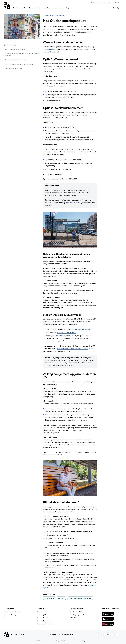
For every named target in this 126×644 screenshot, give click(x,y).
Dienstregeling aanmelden (78, 615)
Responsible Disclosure (63, 641)
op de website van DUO (52, 455)
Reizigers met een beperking (13, 612)
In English (116, 3)
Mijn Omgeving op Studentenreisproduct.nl (72, 349)
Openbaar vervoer (49, 15)
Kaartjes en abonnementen (54, 8)
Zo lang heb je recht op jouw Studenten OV (19, 64)
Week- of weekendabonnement (15, 49)
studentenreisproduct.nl (81, 329)
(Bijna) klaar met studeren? (13, 68)
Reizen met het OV (20, 8)
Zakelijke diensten (93, 3)
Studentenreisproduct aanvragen (15, 60)
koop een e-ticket (72, 203)
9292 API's (73, 618)
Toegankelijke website (44, 621)
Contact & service (106, 3)
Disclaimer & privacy (48, 641)
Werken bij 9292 (42, 615)
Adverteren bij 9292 (76, 612)
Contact (40, 612)
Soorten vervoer (36, 8)
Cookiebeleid (75, 641)
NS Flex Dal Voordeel (74, 580)
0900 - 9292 (56, 634)
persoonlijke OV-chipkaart (66, 332)
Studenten (59, 15)
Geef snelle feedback (44, 618)
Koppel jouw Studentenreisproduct (59, 336)
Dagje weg (71, 8)
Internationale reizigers (11, 615)
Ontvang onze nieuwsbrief (46, 624)
